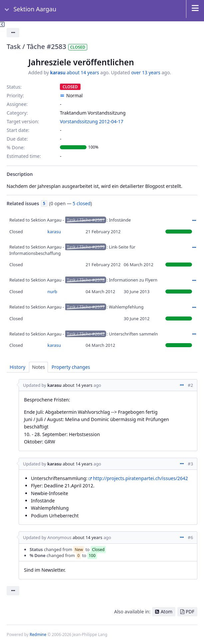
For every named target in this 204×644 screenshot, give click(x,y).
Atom (167, 612)
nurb (52, 292)
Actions (194, 221)
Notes (38, 367)
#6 (190, 537)
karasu (58, 72)
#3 (190, 464)
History (17, 367)
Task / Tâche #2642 (86, 334)
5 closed (82, 203)
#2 (190, 385)
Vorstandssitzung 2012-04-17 (92, 121)
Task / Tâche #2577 (86, 307)
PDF (190, 612)
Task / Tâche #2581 (86, 220)
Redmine (38, 635)
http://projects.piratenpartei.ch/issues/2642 (140, 478)
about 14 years (83, 72)
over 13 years (146, 72)
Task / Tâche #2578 (86, 280)
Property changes (71, 367)
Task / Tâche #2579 (86, 247)
